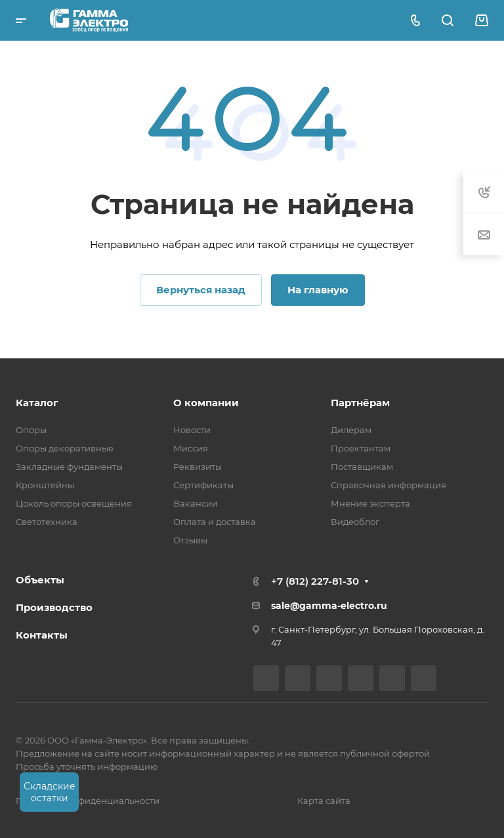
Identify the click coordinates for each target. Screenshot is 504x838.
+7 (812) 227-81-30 (315, 581)
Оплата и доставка (215, 522)
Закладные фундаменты (69, 467)
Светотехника (47, 522)
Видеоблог (355, 522)
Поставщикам (362, 467)
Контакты (42, 635)
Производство (54, 607)
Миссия (191, 448)
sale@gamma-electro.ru (329, 606)
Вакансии (196, 503)
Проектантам (361, 448)
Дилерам (351, 430)
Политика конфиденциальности (88, 801)
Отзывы (190, 540)
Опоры (31, 430)
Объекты (40, 580)
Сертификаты (203, 485)
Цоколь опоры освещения (74, 503)
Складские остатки (50, 792)
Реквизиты (198, 467)
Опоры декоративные (65, 448)
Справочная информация (388, 485)
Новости (192, 430)
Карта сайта (324, 801)
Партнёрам (360, 403)
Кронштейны (45, 485)
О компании (206, 403)
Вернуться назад (201, 290)
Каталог (37, 403)
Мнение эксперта (370, 503)
